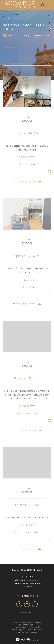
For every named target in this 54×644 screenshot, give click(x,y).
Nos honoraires (20, 627)
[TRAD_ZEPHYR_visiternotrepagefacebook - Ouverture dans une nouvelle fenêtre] (19, 604)
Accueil (7, 19)
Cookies (34, 632)
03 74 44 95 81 (27, 577)
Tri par (26, 58)
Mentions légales (18, 630)
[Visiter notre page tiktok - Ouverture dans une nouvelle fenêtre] (35, 604)
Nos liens (38, 630)
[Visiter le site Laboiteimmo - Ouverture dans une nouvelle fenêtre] (27, 638)
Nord (10, 50)
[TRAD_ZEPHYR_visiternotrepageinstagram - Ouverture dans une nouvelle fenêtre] (27, 604)
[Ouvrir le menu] (50, 5)
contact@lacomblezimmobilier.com (27, 580)
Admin (29, 630)
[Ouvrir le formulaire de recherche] (43, 5)
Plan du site (33, 627)
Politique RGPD (23, 632)
